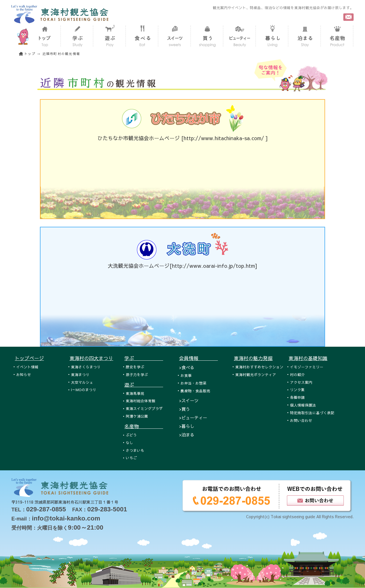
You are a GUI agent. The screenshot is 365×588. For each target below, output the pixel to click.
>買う (184, 409)
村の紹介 (297, 374)
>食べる (187, 367)
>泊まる (187, 435)
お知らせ (24, 374)
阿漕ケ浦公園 (137, 416)
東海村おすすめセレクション (259, 367)
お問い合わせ (301, 420)
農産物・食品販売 (195, 391)
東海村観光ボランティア (256, 374)
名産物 (144, 426)
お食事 (186, 375)
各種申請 (297, 397)
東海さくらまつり (86, 367)
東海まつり (80, 374)
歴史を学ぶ (135, 367)
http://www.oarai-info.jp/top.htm (213, 266)
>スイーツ (189, 400)
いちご (131, 458)
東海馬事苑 (135, 393)
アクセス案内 (301, 382)
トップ (30, 54)
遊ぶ (144, 385)
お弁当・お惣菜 (193, 383)
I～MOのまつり (84, 390)
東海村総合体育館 (141, 401)
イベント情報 (27, 367)
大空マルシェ (82, 382)
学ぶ (144, 358)
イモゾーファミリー (307, 367)
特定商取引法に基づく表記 (312, 413)
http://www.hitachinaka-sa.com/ (225, 138)
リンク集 (297, 390)
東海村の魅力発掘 (253, 358)
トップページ (29, 358)
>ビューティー (193, 417)
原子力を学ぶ (137, 374)
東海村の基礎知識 (308, 358)
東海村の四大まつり (91, 358)
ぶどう (131, 435)
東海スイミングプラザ (144, 408)
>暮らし (187, 426)
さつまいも (135, 450)
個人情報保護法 (303, 405)
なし (129, 443)
